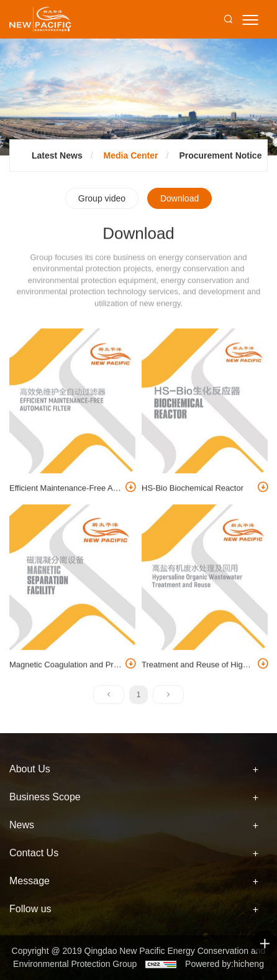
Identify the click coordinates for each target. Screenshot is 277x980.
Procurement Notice (220, 155)
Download (179, 198)
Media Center (131, 155)
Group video (102, 198)
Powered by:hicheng (225, 964)
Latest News (57, 155)
